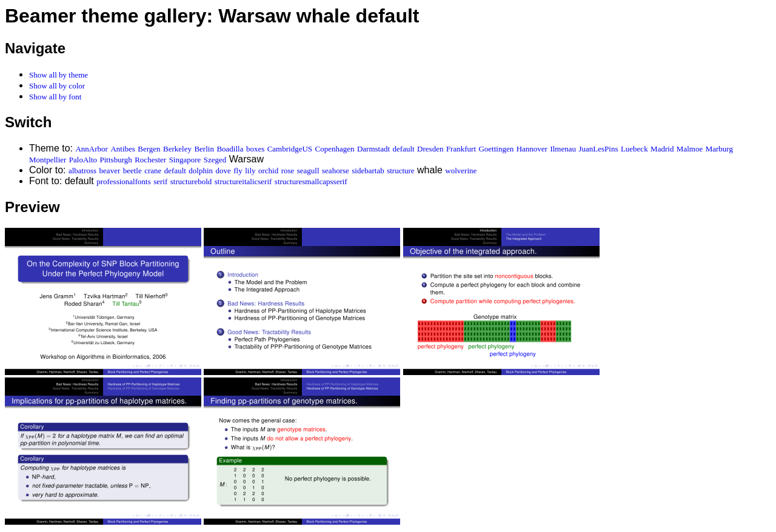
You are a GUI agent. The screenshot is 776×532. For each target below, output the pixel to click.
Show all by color (57, 86)
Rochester (150, 160)
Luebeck (634, 149)
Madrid (662, 149)
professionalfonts (124, 181)
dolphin (201, 171)
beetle (132, 171)
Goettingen (496, 149)
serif (160, 181)
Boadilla (230, 149)
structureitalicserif (243, 181)
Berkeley (177, 149)
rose (288, 171)
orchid (268, 171)
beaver (110, 171)
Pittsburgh (116, 160)
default (404, 149)
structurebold (191, 181)
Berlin (204, 149)
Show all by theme (59, 75)
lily (250, 171)
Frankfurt (461, 149)
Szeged (215, 160)
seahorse (336, 171)
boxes (255, 149)
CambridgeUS (290, 149)
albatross (82, 171)
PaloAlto (83, 160)
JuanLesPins (598, 149)
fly (238, 171)
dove (223, 171)
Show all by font (55, 97)
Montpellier (48, 160)
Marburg (719, 149)
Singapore (185, 160)
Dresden (430, 149)
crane (153, 171)
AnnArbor (91, 149)
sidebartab (368, 171)
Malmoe (690, 149)
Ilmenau (563, 149)
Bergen (149, 149)
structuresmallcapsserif (311, 181)
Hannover (532, 149)
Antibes (122, 149)
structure (400, 171)
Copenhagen (335, 149)
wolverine (461, 171)
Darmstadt (373, 149)
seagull (308, 171)
